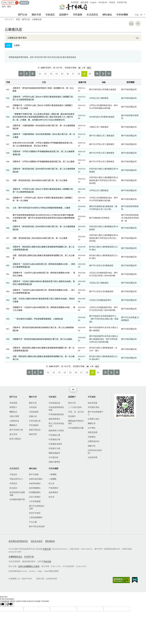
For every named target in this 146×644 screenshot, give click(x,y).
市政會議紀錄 (54, 403)
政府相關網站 (35, 488)
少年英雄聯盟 (35, 501)
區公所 (51, 483)
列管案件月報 (54, 448)
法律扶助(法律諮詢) (95, 452)
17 (73, 74)
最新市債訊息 (35, 430)
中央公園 (33, 522)
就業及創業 (93, 432)
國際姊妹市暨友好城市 (76, 422)
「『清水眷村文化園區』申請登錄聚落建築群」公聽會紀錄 (38, 319)
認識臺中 (64, 15)
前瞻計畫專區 (54, 462)
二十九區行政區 (75, 407)
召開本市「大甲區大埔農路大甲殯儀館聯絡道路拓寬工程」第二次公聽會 (44, 161)
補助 (9, 7)
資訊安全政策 (37, 541)
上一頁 (27, 74)
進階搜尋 (24, 3)
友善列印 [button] (131, 24)
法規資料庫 (93, 457)
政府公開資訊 (15, 439)
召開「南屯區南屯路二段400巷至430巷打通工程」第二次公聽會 (40, 180)
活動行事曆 (14, 416)
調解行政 (92, 446)
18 (79, 74)
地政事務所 (53, 492)
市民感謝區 (34, 425)
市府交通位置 (35, 421)
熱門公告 (23, 15)
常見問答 (75, 2)
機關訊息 (13, 412)
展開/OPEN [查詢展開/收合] (136, 38)
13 (51, 74)
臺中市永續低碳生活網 (37, 507)
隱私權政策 (50, 541)
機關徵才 (13, 425)
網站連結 (107, 15)
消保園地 (92, 437)
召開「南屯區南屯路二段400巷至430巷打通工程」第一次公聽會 (40, 238)
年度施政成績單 (55, 444)
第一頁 (21, 74)
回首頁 (112, 2)
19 (84, 74)
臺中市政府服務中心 (95, 413)
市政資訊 (50, 15)
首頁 (18, 19)
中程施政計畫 (54, 435)
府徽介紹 (33, 416)
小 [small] (141, 15)
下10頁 (97, 74)
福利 (4, 7)
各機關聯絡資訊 (15, 557)
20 (90, 74)
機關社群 (92, 423)
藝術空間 (33, 434)
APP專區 (92, 428)
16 (68, 74)
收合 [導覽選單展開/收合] (73, 389)
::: (1, 1)
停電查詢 (13, 483)
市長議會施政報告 (56, 414)
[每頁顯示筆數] (80, 68)
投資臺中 (72, 416)
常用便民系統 (94, 407)
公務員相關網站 (36, 517)
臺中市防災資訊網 (37, 526)
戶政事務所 (53, 488)
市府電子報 (122, 2)
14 (57, 74)
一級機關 (52, 474)
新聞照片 (13, 407)
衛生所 (51, 497)
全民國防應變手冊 (17, 499)
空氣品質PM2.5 (16, 479)
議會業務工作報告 (56, 430)
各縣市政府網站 (36, 479)
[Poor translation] (9, 604)
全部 (8, 45)
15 (62, 74)
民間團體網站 (35, 492)
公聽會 (17, 45)
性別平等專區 (35, 513)
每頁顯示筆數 (70, 68)
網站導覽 (84, 2)
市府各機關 (122, 15)
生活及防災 (92, 15)
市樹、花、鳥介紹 (76, 412)
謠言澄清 (13, 434)
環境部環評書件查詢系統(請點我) (48, 57)
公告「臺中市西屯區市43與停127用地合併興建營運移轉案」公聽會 (41, 208)
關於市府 (36, 15)
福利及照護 (93, 403)
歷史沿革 (72, 403)
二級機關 (52, 479)
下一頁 (103, 74)
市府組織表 (34, 412)
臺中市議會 (34, 474)
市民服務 (78, 15)
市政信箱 (47, 561)
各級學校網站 (35, 483)
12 (45, 74)
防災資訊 (13, 488)
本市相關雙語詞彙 (76, 428)
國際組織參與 (54, 453)
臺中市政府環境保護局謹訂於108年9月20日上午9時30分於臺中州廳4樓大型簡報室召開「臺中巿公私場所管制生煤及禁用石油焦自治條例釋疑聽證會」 (44, 218)
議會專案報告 (54, 419)
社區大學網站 (35, 497)
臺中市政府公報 (16, 430)
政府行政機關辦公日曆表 (29, 566)
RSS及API (103, 2)
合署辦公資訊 (94, 419)
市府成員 (33, 407)
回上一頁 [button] (138, 24)
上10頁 (33, 74)
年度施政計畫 (54, 439)
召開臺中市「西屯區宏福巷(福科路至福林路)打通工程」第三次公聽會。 (43, 339)
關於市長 (33, 403)
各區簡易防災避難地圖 (17, 494)
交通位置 (47, 549)
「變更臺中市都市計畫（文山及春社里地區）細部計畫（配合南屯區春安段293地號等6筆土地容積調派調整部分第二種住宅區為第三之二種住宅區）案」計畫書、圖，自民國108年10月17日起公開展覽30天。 (44, 117)
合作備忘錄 (53, 457)
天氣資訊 (13, 474)
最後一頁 (109, 74)
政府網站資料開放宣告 (18, 541)
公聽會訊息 (37, 19)
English (93, 2)
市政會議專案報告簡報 (56, 409)
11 (40, 74)
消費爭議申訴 (94, 441)
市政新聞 (13, 403)
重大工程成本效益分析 (56, 425)
